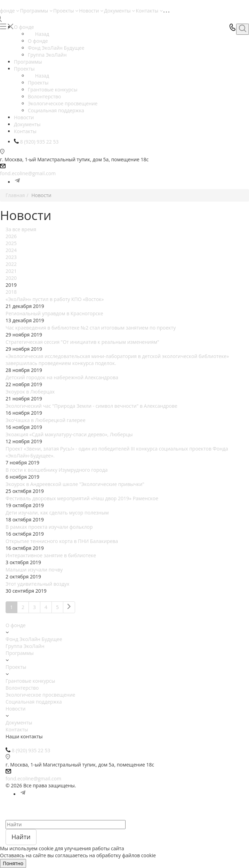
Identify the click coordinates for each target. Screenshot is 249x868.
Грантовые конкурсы (30, 681)
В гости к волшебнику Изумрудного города (57, 470)
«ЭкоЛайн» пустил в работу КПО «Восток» (55, 299)
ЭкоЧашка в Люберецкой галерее (46, 420)
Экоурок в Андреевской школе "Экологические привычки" (75, 484)
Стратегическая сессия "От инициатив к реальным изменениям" (82, 342)
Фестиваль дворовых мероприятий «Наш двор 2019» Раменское (82, 498)
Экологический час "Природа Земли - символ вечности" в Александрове (91, 406)
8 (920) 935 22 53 (31, 750)
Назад (38, 34)
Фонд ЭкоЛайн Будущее (34, 639)
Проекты (66, 11)
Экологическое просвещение (40, 695)
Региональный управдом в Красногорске (54, 313)
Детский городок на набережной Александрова (62, 377)
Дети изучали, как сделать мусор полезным (57, 513)
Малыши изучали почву (34, 570)
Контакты (149, 11)
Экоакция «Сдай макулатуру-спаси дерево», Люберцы (69, 434)
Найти (21, 837)
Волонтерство (22, 688)
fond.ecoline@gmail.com (28, 173)
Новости (91, 11)
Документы (119, 11)
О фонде (38, 41)
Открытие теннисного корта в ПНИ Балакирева (62, 541)
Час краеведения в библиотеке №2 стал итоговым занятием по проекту (91, 328)
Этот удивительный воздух (37, 584)
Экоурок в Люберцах (30, 392)
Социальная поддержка (34, 702)
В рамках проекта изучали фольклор (49, 527)
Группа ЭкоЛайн (25, 646)
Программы (36, 11)
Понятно (13, 863)
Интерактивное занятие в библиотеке (51, 555)
